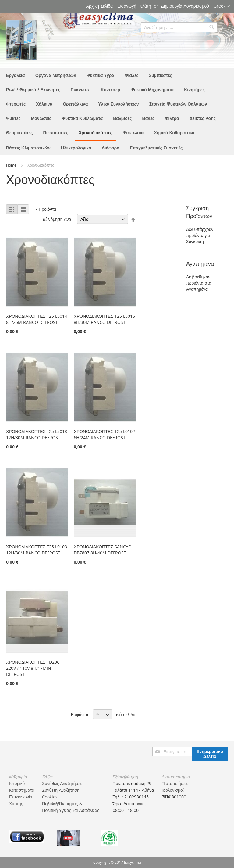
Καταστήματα (22, 790)
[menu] (117, 111)
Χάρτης (16, 803)
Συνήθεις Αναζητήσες (62, 783)
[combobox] (179, 27)
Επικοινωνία (21, 797)
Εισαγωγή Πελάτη (134, 6)
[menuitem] (15, 75)
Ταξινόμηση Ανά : (57, 219)
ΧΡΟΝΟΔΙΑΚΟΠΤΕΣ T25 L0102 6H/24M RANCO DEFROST (104, 434)
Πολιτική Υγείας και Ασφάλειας (71, 810)
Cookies (50, 797)
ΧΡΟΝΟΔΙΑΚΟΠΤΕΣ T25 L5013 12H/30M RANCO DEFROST (37, 434)
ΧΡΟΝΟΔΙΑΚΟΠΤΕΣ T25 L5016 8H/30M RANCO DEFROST (104, 319)
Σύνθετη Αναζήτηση (61, 790)
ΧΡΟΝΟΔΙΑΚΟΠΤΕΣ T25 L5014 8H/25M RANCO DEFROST (37, 319)
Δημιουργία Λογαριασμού (185, 6)
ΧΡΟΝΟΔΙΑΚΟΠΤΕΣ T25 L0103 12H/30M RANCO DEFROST (37, 550)
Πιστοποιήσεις (175, 783)
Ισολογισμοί (173, 790)
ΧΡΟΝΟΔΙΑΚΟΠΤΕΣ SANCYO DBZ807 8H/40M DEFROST (103, 550)
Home (12, 165)
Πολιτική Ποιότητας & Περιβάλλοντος (62, 803)
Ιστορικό (17, 783)
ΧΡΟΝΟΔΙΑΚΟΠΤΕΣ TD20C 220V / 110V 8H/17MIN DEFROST (33, 668)
